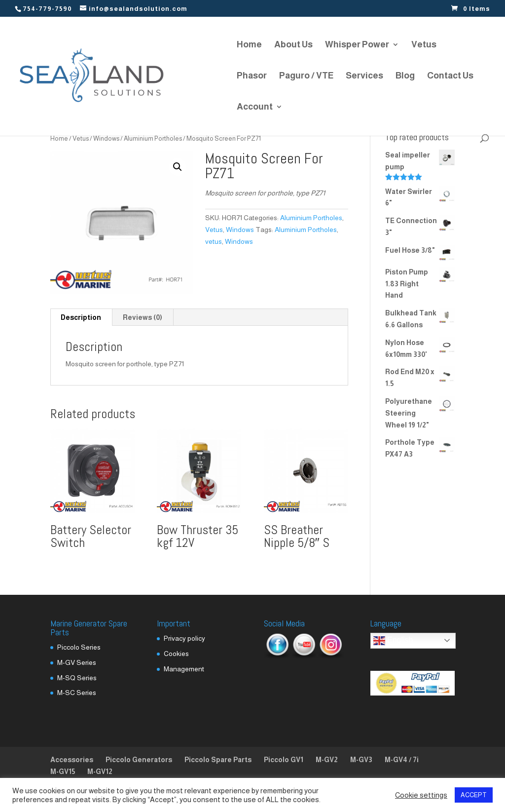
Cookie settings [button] (421, 795)
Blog (405, 76)
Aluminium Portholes (153, 138)
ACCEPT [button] (474, 795)
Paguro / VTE (306, 76)
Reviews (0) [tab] (143, 317)
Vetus (424, 45)
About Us (293, 45)
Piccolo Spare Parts (218, 760)
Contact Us (450, 76)
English (393, 641)
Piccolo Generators (139, 760)
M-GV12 (100, 772)
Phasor (252, 76)
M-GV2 (327, 760)
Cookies (176, 654)
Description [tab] (81, 317)
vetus (214, 241)
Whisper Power (357, 45)
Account (255, 107)
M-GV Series (77, 662)
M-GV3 (361, 760)
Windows (106, 138)
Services (364, 76)
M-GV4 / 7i (402, 760)
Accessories (72, 760)
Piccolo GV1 (284, 760)
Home (249, 45)
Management (184, 669)
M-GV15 (63, 772)
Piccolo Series (79, 647)
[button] (178, 167)
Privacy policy (184, 638)
